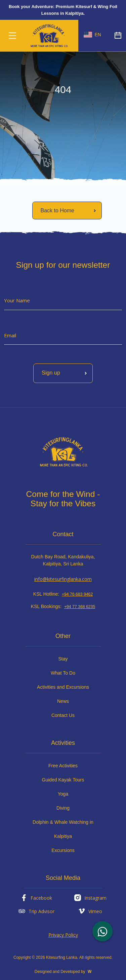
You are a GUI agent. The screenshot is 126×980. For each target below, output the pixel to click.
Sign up (66, 373)
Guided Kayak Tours (63, 780)
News (63, 701)
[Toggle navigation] (12, 36)
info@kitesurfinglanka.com (63, 579)
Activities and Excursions (63, 687)
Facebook (36, 898)
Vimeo (90, 911)
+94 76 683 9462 (77, 594)
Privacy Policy (63, 935)
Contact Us (63, 715)
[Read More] (67, 210)
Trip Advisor (36, 911)
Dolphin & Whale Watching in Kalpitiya (63, 829)
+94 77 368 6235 (80, 607)
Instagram (90, 898)
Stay (63, 659)
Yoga (63, 794)
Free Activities (63, 766)
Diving (63, 808)
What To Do (63, 673)
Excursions (63, 850)
